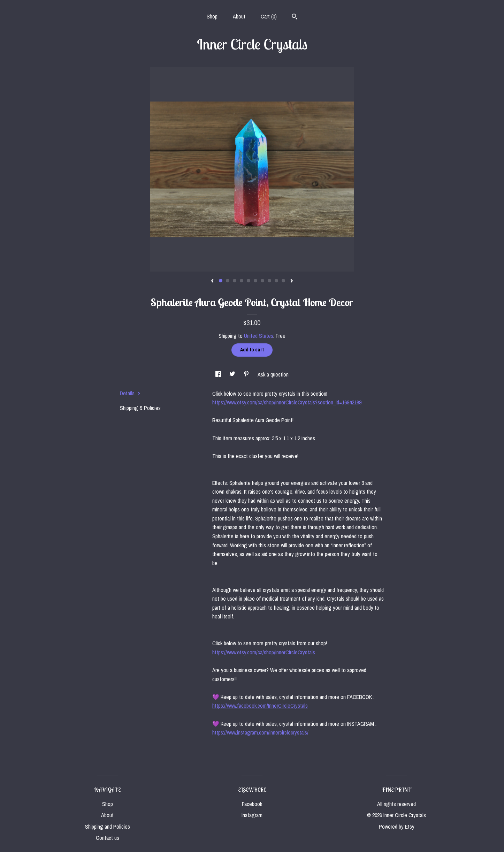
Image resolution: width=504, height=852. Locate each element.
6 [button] (255, 281)
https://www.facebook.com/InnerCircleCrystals (260, 706)
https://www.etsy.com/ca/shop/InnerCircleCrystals (264, 652)
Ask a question (273, 374)
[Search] (295, 17)
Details (130, 393)
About (239, 16)
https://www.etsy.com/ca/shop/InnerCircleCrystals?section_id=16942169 (287, 402)
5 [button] (249, 281)
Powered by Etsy (397, 827)
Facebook (252, 804)
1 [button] (221, 281)
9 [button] (276, 281)
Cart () (269, 16)
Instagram (252, 815)
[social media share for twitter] (233, 374)
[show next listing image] (292, 281)
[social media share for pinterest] (247, 374)
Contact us (108, 838)
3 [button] (235, 281)
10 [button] (283, 281)
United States (259, 336)
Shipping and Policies (108, 827)
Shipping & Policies (140, 408)
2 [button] (228, 281)
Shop (212, 16)
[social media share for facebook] (219, 374)
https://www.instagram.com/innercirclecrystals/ (260, 732)
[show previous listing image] (212, 281)
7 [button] (262, 281)
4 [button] (242, 281)
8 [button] (269, 281)
